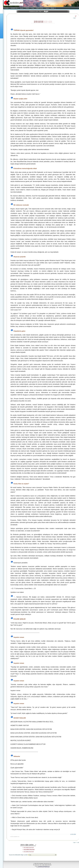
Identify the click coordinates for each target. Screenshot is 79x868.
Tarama (47, 8)
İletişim (53, 8)
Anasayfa (6, 8)
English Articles (40, 8)
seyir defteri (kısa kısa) (29, 847)
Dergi (33, 8)
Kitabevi (27, 8)
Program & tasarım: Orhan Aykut (43, 867)
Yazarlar (22, 8)
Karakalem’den (14, 8)
